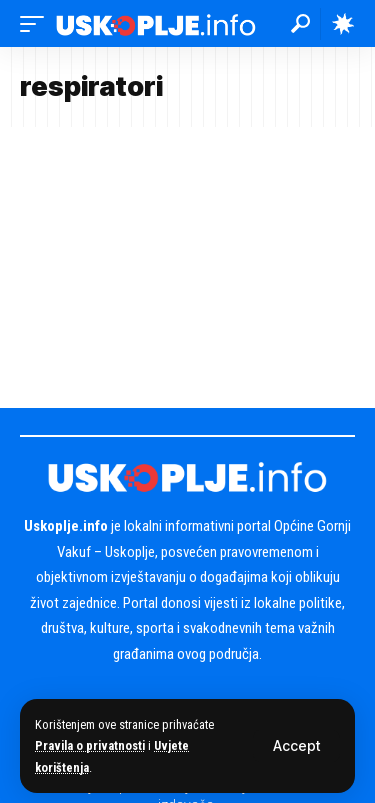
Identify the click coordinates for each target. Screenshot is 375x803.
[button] (296, 746)
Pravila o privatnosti (90, 745)
